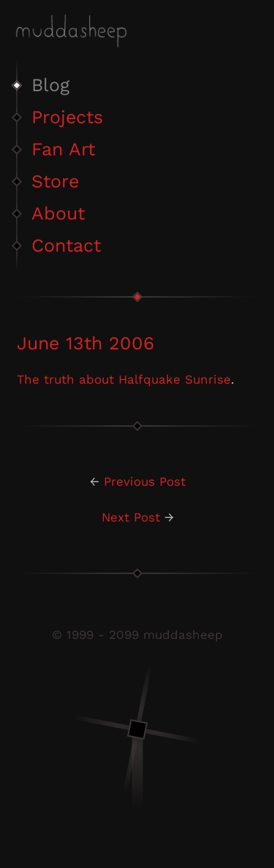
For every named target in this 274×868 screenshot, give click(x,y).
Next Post (131, 517)
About (58, 213)
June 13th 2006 (85, 343)
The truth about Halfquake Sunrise (124, 379)
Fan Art (63, 149)
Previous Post (145, 481)
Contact (66, 245)
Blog (50, 85)
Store (55, 181)
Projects (67, 117)
